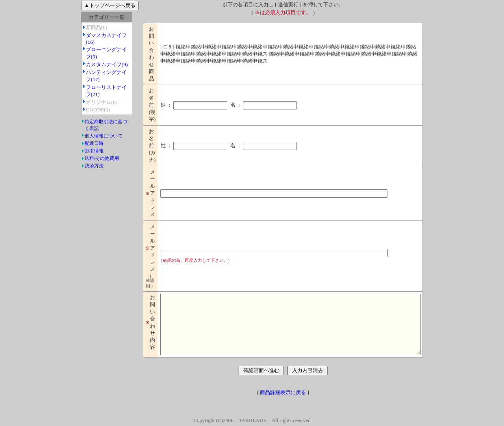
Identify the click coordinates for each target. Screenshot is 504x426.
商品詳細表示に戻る (283, 404)
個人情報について (88, 136)
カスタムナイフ (91, 64)
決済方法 (78, 166)
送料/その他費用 (86, 158)
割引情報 (78, 151)
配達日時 (78, 143)
